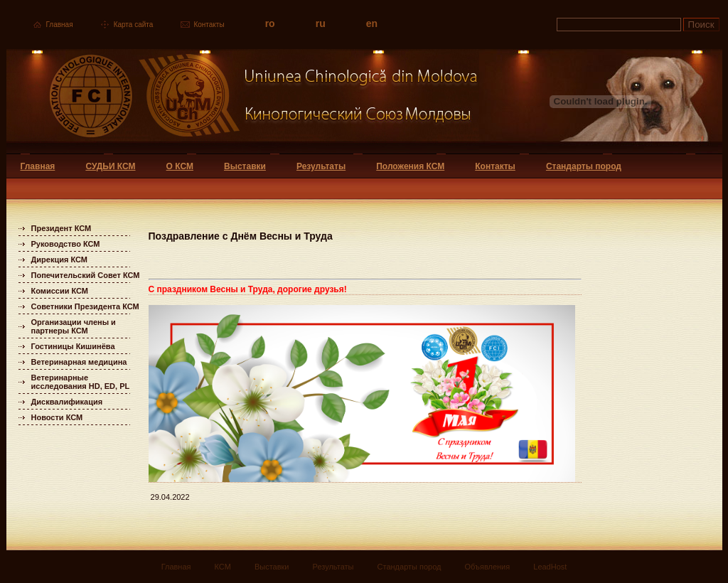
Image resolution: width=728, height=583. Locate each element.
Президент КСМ (61, 228)
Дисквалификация (67, 402)
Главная (60, 25)
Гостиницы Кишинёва (73, 346)
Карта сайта (134, 25)
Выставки (245, 166)
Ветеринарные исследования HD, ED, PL (81, 382)
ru (321, 23)
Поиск (701, 25)
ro (270, 23)
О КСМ (180, 166)
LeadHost (550, 567)
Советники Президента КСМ (85, 306)
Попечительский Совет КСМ (86, 275)
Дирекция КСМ (59, 260)
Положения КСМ (410, 166)
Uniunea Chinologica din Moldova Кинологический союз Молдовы (243, 101)
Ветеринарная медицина (79, 362)
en (372, 23)
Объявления (488, 567)
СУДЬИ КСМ (110, 166)
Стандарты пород (584, 166)
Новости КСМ (57, 417)
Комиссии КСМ (60, 291)
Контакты (209, 25)
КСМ (223, 567)
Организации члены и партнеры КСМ (74, 326)
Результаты (321, 166)
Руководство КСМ (66, 244)
